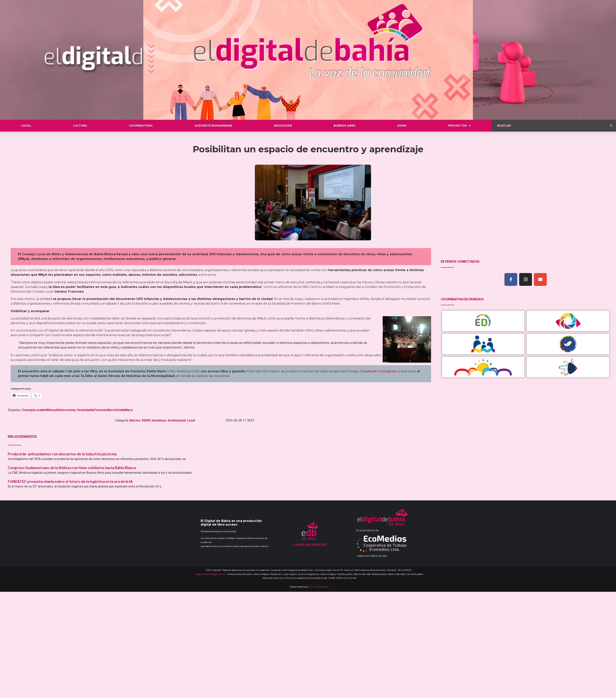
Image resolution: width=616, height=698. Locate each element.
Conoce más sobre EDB (309, 544)
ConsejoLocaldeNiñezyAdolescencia (49, 410)
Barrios (135, 420)
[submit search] (611, 126)
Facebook (369, 371)
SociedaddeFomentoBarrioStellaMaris (105, 410)
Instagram (389, 371)
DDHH (146, 420)
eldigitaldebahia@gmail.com (211, 574)
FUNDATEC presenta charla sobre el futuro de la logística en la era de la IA (70, 482)
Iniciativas (159, 420)
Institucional (177, 420)
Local (191, 420)
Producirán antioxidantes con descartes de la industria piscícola (63, 454)
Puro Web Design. (319, 587)
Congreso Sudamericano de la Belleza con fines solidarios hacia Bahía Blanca (72, 468)
